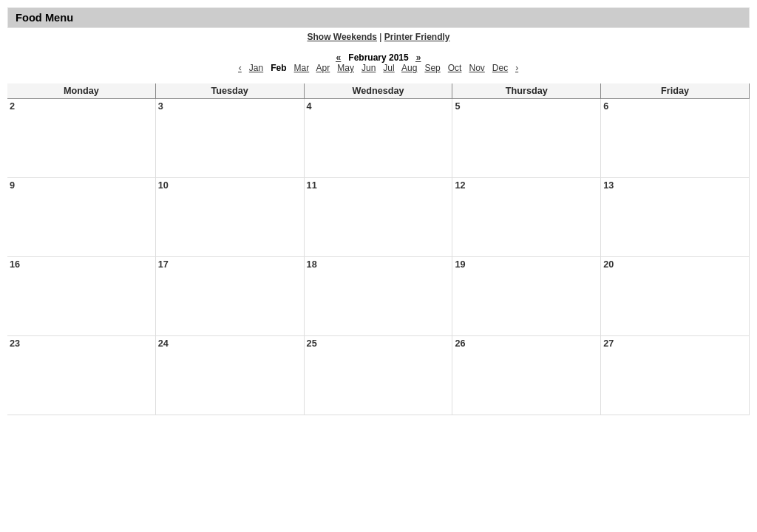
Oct (455, 68)
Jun (369, 68)
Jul (388, 68)
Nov (476, 68)
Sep (432, 68)
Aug (409, 68)
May (346, 68)
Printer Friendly (417, 37)
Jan (256, 68)
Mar (302, 68)
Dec (500, 68)
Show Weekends (342, 37)
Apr (323, 68)
